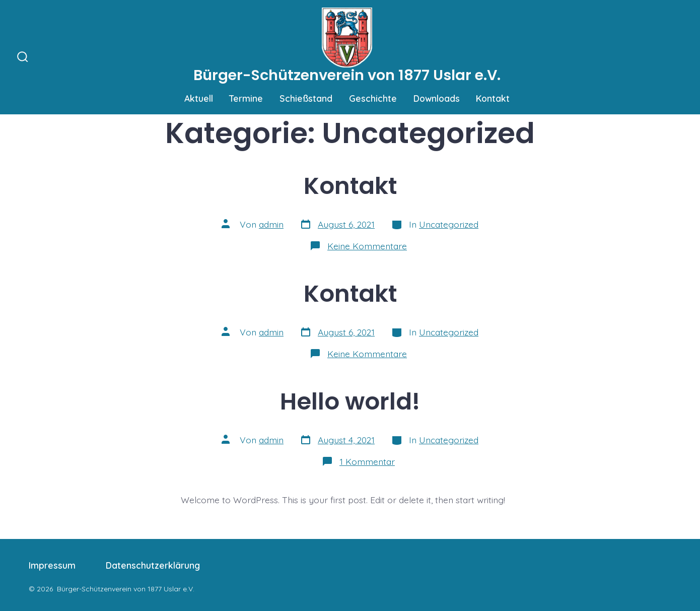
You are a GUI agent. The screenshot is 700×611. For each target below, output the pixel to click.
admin (271, 224)
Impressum (52, 565)
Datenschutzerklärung (153, 565)
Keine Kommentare (367, 246)
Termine (246, 98)
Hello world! (350, 401)
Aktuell (199, 98)
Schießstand (306, 98)
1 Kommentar (367, 461)
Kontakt (493, 98)
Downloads (437, 98)
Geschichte (373, 98)
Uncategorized (449, 224)
